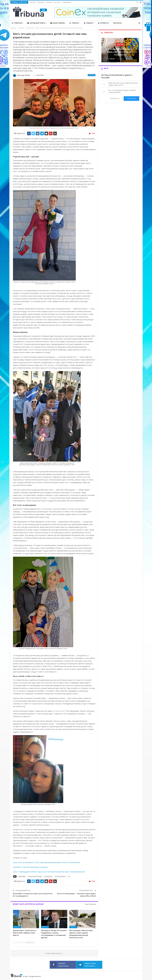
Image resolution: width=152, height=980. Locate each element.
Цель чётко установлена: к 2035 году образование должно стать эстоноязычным (46, 862)
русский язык (48, 876)
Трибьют (89, 23)
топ (69, 876)
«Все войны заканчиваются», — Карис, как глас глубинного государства (120, 52)
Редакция (41, 2)
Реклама (49, 2)
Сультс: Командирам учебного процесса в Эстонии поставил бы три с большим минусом (49, 872)
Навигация (66, 2)
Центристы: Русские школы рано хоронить (31, 867)
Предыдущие (19, 942)
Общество (92, 75)
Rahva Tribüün (57, 23)
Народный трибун (36, 23)
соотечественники (60, 876)
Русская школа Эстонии (35, 876)
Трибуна (74, 23)
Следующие (30, 942)
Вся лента (118, 23)
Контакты (57, 2)
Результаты (115, 99)
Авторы (33, 2)
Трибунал (17, 23)
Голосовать (131, 99)
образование (22, 876)
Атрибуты (103, 23)
